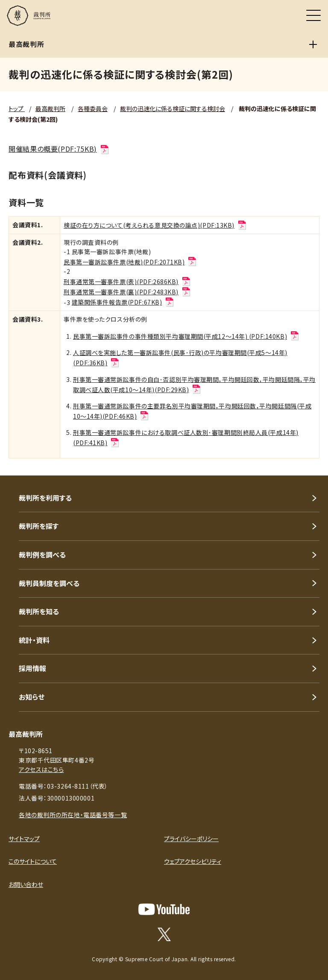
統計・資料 (34, 640)
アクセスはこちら (41, 769)
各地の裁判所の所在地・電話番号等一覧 (73, 815)
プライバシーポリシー (191, 839)
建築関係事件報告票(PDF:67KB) (123, 302)
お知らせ (32, 697)
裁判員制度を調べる (49, 583)
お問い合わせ (26, 884)
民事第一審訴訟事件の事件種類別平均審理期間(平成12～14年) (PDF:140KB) (186, 336)
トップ (17, 109)
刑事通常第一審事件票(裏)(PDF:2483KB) (127, 292)
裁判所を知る (39, 611)
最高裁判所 (50, 109)
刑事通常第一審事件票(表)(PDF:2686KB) (127, 282)
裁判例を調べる (42, 555)
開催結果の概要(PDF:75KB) (59, 149)
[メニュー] (313, 15)
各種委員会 (93, 109)
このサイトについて (33, 861)
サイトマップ (24, 839)
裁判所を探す (39, 526)
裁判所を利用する (45, 498)
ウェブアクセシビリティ (193, 861)
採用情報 (32, 668)
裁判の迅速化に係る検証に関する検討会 (173, 109)
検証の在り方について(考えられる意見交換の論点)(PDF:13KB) (155, 225)
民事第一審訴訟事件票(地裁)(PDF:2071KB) (130, 262)
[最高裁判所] (313, 44)
